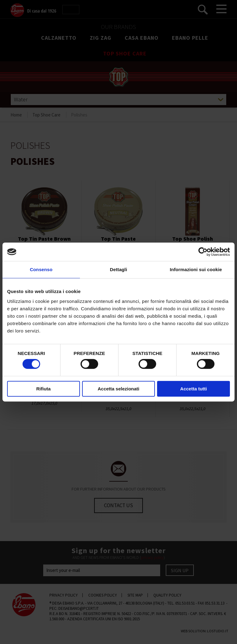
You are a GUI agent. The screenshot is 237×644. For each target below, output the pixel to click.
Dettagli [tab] (118, 269)
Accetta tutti (194, 389)
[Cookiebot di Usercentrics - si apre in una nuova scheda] (203, 252)
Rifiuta (43, 389)
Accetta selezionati (118, 389)
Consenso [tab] (41, 269)
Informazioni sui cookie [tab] (196, 269)
